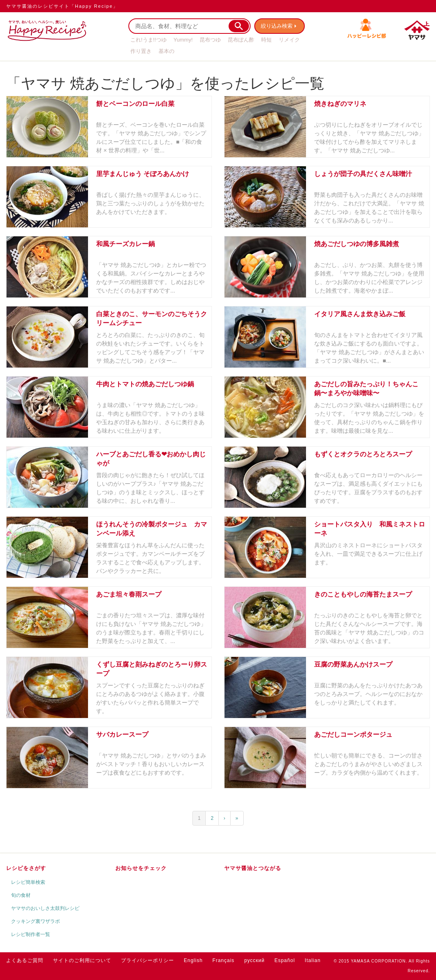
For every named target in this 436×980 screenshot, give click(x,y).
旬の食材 (21, 895)
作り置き (141, 51)
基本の (166, 51)
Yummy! (183, 40)
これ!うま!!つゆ (149, 40)
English (193, 960)
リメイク (289, 40)
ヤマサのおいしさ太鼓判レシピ (45, 908)
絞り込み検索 (277, 26)
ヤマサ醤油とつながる (253, 868)
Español (284, 960)
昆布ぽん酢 (241, 40)
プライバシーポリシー (148, 960)
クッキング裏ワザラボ (35, 921)
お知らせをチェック (141, 868)
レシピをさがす (26, 868)
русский (254, 960)
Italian (313, 960)
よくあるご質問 (25, 960)
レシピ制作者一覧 (31, 934)
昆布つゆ (210, 40)
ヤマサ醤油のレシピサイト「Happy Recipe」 (62, 6)
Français (223, 960)
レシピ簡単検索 (28, 882)
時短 (266, 40)
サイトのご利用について (82, 960)
